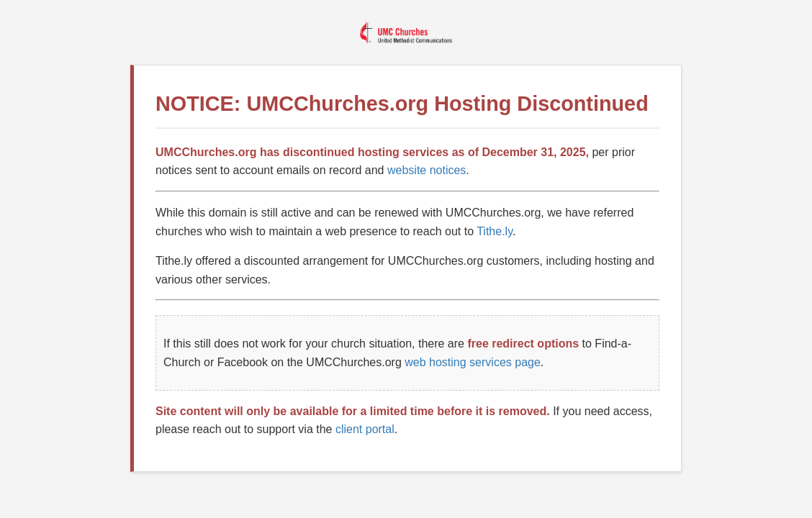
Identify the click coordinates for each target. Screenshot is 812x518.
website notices (427, 170)
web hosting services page (473, 362)
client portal (365, 429)
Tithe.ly (495, 231)
